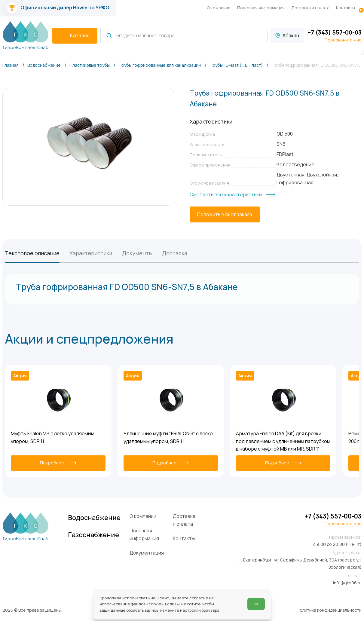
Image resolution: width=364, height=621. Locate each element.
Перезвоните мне (343, 40)
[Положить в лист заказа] (225, 215)
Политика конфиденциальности (329, 610)
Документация (147, 553)
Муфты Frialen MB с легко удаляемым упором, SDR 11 (53, 437)
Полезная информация (261, 8)
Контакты (346, 8)
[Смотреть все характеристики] (232, 195)
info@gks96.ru (347, 583)
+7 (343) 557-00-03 (335, 32)
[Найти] (109, 35)
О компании (219, 8)
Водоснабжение (94, 518)
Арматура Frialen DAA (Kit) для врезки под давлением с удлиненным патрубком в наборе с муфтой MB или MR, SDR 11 (283, 441)
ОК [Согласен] (256, 604)
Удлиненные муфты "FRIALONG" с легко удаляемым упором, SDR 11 (168, 437)
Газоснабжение (93, 535)
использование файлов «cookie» (131, 604)
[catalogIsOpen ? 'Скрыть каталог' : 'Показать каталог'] (75, 36)
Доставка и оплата (310, 8)
